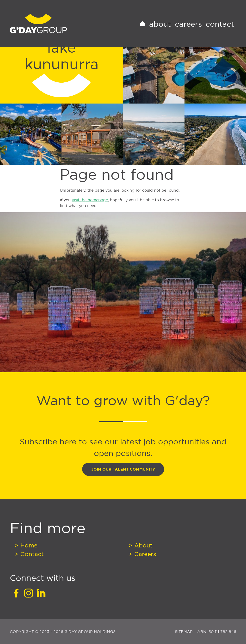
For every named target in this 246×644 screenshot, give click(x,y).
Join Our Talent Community (123, 469)
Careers (188, 30)
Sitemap (184, 632)
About (160, 30)
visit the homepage (90, 200)
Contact (220, 30)
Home (28, 545)
